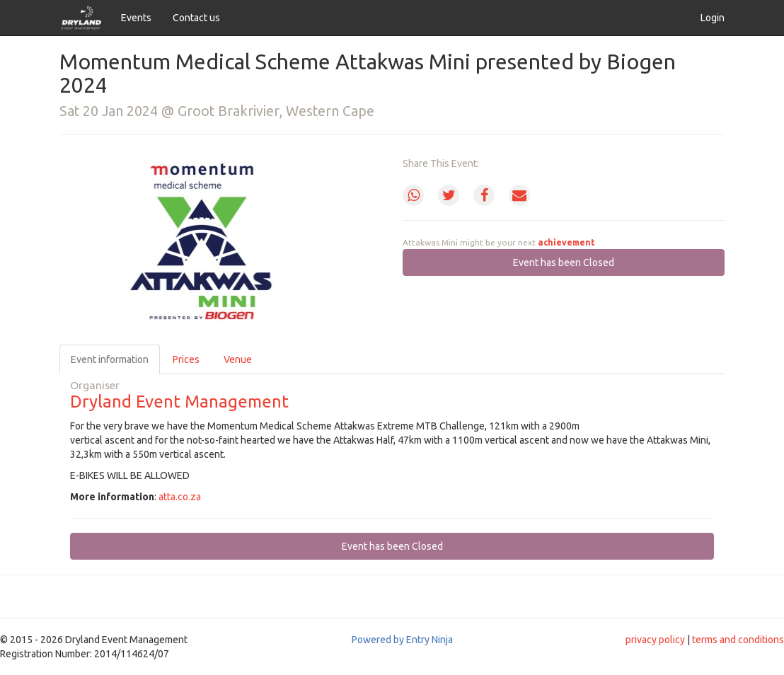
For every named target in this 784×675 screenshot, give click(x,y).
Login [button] (713, 18)
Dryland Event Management (179, 402)
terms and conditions (738, 640)
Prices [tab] (186, 359)
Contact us (196, 18)
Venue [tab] (238, 359)
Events (136, 18)
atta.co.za (180, 497)
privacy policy (655, 640)
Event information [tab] (110, 359)
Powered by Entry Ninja (402, 640)
